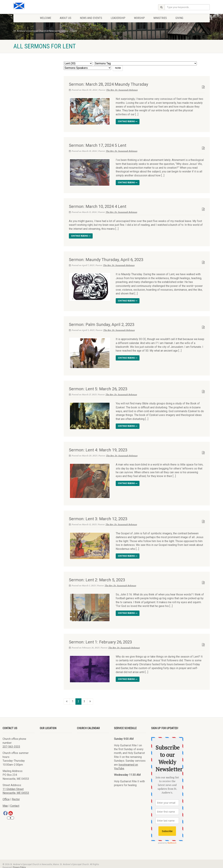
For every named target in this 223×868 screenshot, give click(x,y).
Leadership (118, 18)
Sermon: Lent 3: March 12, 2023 (98, 516)
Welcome (46, 18)
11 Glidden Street (13, 785)
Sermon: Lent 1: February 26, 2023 (100, 638)
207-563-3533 (11, 742)
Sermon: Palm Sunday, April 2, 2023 (102, 324)
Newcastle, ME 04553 (16, 789)
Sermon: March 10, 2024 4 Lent (98, 206)
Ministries (160, 18)
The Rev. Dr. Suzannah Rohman (122, 90)
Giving (179, 18)
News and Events (91, 18)
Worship (139, 18)
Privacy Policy (19, 863)
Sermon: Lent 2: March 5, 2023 (97, 577)
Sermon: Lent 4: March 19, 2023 (98, 448)
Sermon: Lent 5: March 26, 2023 (98, 388)
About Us (66, 18)
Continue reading (128, 121)
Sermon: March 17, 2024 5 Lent (98, 145)
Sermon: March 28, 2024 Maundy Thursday (108, 84)
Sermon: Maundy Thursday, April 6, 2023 (106, 260)
